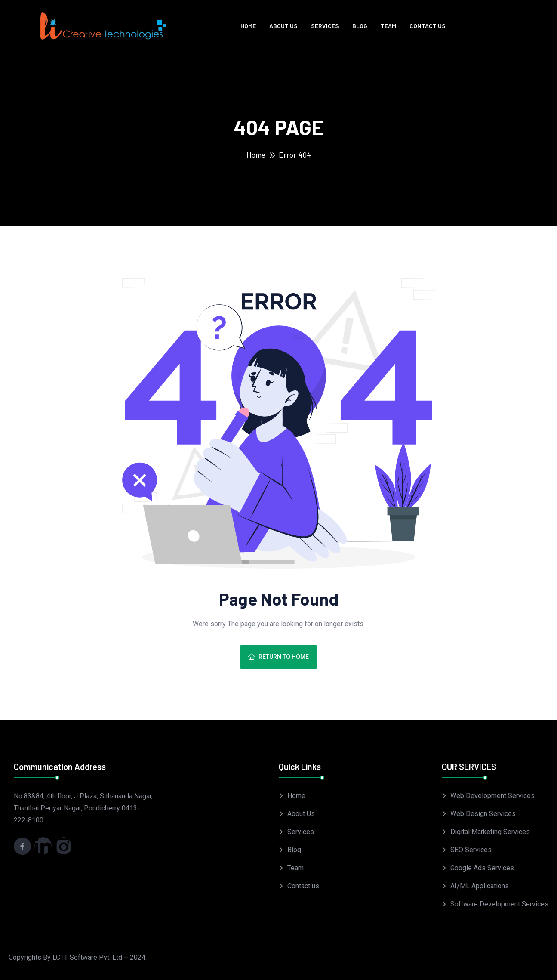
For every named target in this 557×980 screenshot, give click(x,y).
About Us (283, 26)
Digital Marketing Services (490, 832)
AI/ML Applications (480, 886)
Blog (360, 26)
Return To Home (278, 657)
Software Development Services (499, 904)
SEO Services (471, 850)
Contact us (428, 26)
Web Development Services (492, 796)
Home (248, 26)
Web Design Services (483, 814)
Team (388, 26)
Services (325, 26)
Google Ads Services (482, 868)
